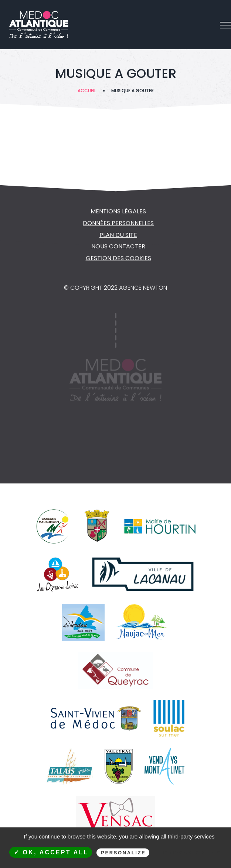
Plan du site (118, 236)
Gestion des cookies (118, 259)
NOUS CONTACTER (118, 247)
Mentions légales (118, 212)
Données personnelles (118, 224)
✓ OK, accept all (51, 852)
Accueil (87, 91)
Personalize (123, 853)
